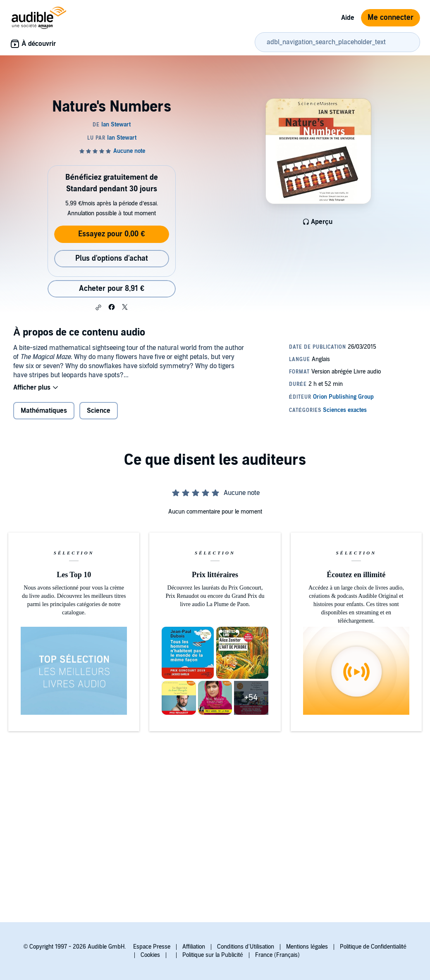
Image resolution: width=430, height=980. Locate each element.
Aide (348, 18)
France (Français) (277, 955)
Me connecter (391, 18)
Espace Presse (152, 947)
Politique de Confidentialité (373, 947)
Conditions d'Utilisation (246, 947)
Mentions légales (307, 947)
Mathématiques (44, 411)
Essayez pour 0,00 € (111, 234)
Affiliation (194, 947)
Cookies (150, 955)
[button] (98, 307)
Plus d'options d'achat (112, 258)
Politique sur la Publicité (213, 955)
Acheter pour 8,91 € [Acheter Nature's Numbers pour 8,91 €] (112, 289)
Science (99, 411)
